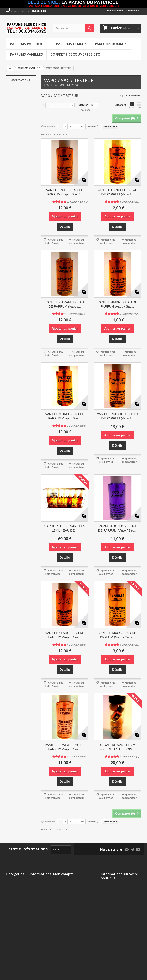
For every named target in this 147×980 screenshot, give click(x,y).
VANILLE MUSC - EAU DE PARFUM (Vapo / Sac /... (117, 635)
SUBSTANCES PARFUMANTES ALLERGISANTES (16, 953)
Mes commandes (63, 880)
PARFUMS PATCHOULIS (29, 44)
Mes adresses (61, 890)
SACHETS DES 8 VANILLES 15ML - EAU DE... (65, 528)
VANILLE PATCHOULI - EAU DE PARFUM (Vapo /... (117, 416)
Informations (20, 80)
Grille (132, 105)
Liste (139, 105)
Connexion (133, 11)
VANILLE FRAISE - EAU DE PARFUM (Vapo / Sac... (65, 747)
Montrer (83, 105)
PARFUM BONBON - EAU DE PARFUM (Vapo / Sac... (117, 528)
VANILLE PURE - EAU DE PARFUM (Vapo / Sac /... (65, 192)
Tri (43, 105)
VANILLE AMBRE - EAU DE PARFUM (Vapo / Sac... (117, 304)
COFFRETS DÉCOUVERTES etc (75, 54)
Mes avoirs (59, 885)
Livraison (18, 90)
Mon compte (63, 874)
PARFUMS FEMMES (72, 44)
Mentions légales (22, 96)
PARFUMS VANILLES (26, 54)
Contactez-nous (114, 11)
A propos (18, 111)
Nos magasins (21, 125)
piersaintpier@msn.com (114, 922)
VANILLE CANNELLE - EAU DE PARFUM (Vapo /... (117, 192)
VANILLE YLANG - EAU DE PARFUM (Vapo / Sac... (65, 635)
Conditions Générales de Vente (37, 934)
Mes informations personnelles (71, 895)
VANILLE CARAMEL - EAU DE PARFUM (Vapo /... (65, 304)
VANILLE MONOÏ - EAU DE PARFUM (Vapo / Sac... (65, 416)
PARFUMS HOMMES (111, 44)
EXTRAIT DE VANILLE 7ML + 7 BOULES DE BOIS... (117, 747)
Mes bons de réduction (66, 900)
